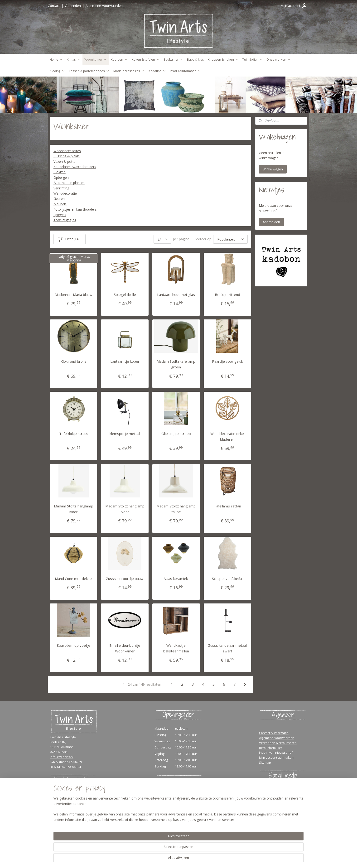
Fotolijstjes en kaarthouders (75, 209)
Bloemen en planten (69, 183)
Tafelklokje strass (74, 434)
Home (56, 59)
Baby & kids (195, 59)
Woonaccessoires (67, 151)
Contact (54, 6)
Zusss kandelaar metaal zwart (227, 648)
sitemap (197, 859)
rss (207, 859)
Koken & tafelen (146, 59)
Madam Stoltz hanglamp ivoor (74, 509)
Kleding (57, 71)
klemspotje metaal (125, 434)
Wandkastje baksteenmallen (176, 648)
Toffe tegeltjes (65, 220)
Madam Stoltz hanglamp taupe (176, 509)
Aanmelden (271, 222)
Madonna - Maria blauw (74, 294)
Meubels (60, 204)
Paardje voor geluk (227, 361)
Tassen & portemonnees (89, 71)
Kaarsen (119, 59)
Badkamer (173, 59)
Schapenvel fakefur (227, 579)
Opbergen (61, 177)
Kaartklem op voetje (74, 645)
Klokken (60, 172)
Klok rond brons (74, 361)
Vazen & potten (65, 162)
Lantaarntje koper (125, 361)
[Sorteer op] (230, 239)
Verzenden (73, 6)
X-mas (74, 59)
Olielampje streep (176, 434)
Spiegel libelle (125, 294)
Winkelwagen (273, 169)
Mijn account (294, 6)
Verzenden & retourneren (278, 743)
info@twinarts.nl (62, 757)
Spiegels (60, 215)
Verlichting (61, 188)
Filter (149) (70, 239)
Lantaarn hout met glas (176, 294)
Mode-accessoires (129, 71)
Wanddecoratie (65, 193)
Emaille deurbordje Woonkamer (125, 648)
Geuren (59, 199)
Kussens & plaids (67, 156)
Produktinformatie (186, 71)
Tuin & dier (253, 59)
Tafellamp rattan (227, 506)
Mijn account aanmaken (276, 757)
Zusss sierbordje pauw (125, 579)
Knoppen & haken (223, 59)
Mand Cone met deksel (74, 579)
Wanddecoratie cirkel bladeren (227, 436)
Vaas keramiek (176, 579)
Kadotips (157, 71)
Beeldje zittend (227, 294)
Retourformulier (271, 748)
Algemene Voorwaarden (104, 6)
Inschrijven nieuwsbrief (276, 752)
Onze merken (279, 59)
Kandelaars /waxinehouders (75, 167)
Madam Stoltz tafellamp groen (176, 364)
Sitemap (265, 762)
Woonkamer (96, 59)
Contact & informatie (274, 733)
